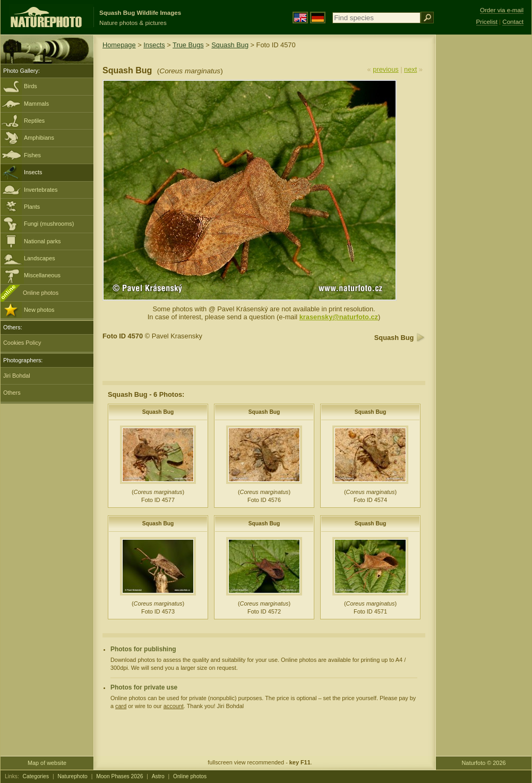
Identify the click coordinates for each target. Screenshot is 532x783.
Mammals (36, 104)
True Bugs (188, 45)
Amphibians (39, 138)
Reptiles (34, 121)
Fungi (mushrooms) (49, 224)
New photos (39, 310)
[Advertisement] (484, 205)
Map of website (47, 763)
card (121, 706)
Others (12, 393)
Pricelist (487, 22)
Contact (513, 22)
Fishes (32, 155)
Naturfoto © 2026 (484, 763)
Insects (33, 172)
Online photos (41, 293)
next (410, 69)
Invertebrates (41, 190)
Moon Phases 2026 (119, 776)
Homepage (119, 45)
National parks (42, 241)
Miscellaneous (42, 275)
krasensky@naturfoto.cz (339, 317)
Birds (31, 86)
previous (385, 69)
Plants (32, 207)
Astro (158, 776)
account (174, 706)
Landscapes (40, 258)
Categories (36, 776)
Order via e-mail (502, 10)
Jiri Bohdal (17, 376)
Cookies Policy (22, 343)
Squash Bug (230, 45)
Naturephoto (72, 776)
